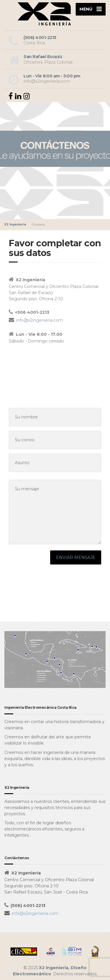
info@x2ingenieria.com (39, 320)
